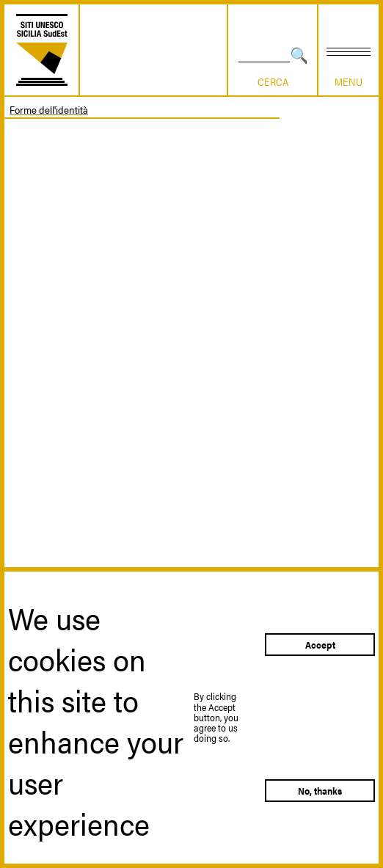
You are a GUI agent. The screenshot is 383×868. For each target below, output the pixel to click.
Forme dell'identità (49, 109)
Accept (320, 645)
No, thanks (320, 791)
